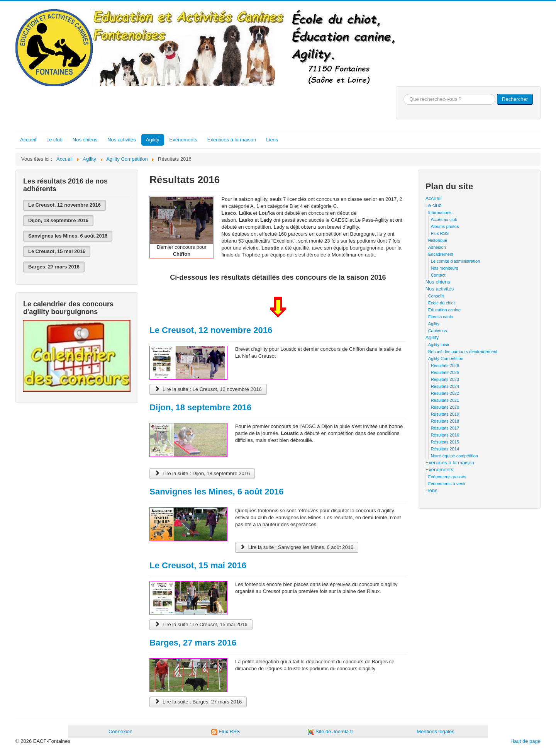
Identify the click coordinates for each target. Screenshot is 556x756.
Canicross (438, 331)
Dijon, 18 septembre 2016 (58, 220)
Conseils (436, 296)
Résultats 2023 (445, 379)
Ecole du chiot (442, 303)
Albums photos (445, 226)
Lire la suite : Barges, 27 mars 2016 (198, 702)
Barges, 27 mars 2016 (54, 267)
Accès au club (444, 219)
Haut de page (525, 741)
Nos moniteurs (445, 268)
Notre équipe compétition (454, 456)
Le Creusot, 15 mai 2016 (57, 251)
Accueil (28, 140)
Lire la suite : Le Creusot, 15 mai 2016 (201, 624)
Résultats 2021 (445, 400)
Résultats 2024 (445, 386)
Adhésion (437, 247)
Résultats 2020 (445, 407)
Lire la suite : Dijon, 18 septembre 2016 (202, 473)
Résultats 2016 (445, 435)
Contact (438, 275)
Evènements (183, 140)
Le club (54, 140)
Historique (438, 240)
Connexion (120, 731)
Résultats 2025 (445, 372)
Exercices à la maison (232, 140)
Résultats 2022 (445, 393)
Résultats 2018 (445, 421)
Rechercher (515, 99)
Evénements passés (447, 477)
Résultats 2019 (445, 414)
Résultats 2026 (445, 365)
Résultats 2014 (445, 449)
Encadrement (441, 254)
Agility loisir (439, 345)
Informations (440, 212)
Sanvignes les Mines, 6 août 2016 (68, 236)
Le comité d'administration (455, 261)
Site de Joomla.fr (334, 731)
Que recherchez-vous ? (404, 94)
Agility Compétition (446, 358)
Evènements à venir (447, 484)
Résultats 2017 (445, 428)
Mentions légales (436, 731)
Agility (153, 140)
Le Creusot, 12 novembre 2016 (64, 205)
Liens (272, 140)
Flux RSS (440, 233)
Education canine (444, 310)
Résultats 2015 (445, 442)
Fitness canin (441, 317)
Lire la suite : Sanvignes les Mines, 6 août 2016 (297, 547)
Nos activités (122, 140)
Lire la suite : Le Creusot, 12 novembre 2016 (208, 389)
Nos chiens (85, 140)
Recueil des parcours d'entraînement (463, 352)
